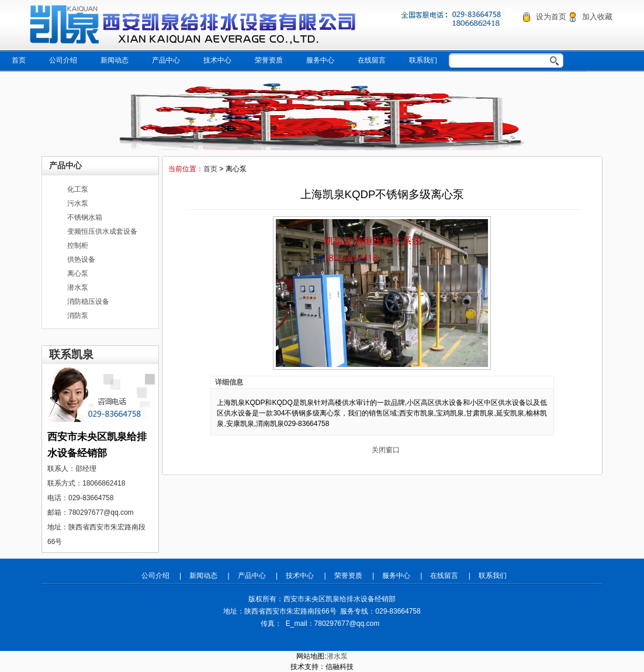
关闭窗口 (386, 450)
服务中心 (320, 60)
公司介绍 (63, 60)
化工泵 (78, 189)
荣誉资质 (269, 60)
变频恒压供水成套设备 (102, 231)
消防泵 (78, 316)
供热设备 (81, 259)
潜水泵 (78, 287)
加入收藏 (597, 17)
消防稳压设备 (88, 302)
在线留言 (372, 60)
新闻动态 (115, 60)
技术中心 (217, 60)
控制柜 (78, 245)
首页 (19, 60)
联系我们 (423, 60)
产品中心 (166, 60)
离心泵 (78, 273)
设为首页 (551, 17)
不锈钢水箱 (85, 217)
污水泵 (78, 203)
